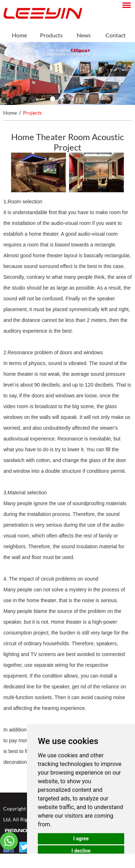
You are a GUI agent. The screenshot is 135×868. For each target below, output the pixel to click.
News (84, 35)
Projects (32, 113)
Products (51, 35)
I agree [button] (81, 839)
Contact (116, 35)
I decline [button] (81, 851)
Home (19, 35)
